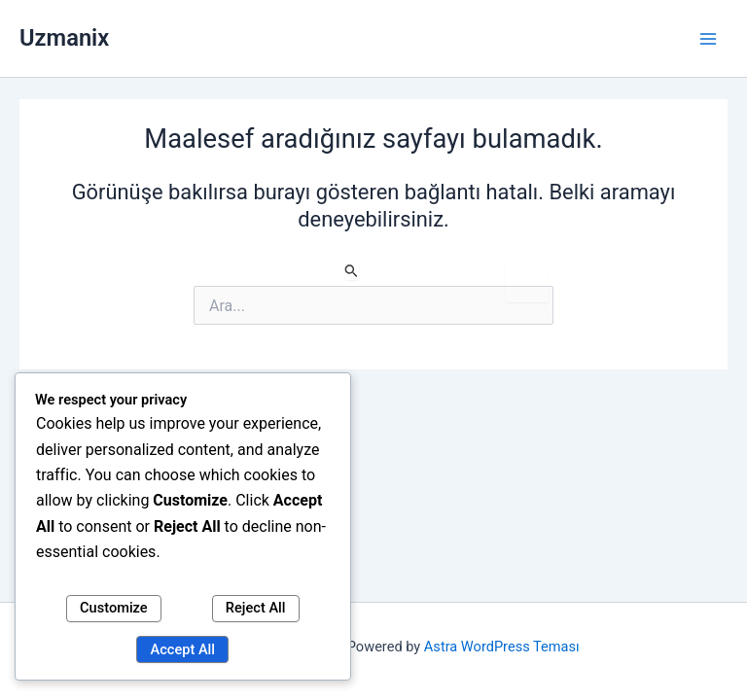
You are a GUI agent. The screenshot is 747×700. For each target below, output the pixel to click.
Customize (114, 608)
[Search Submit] (352, 270)
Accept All (183, 649)
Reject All (256, 608)
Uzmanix (64, 38)
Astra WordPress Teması (502, 647)
